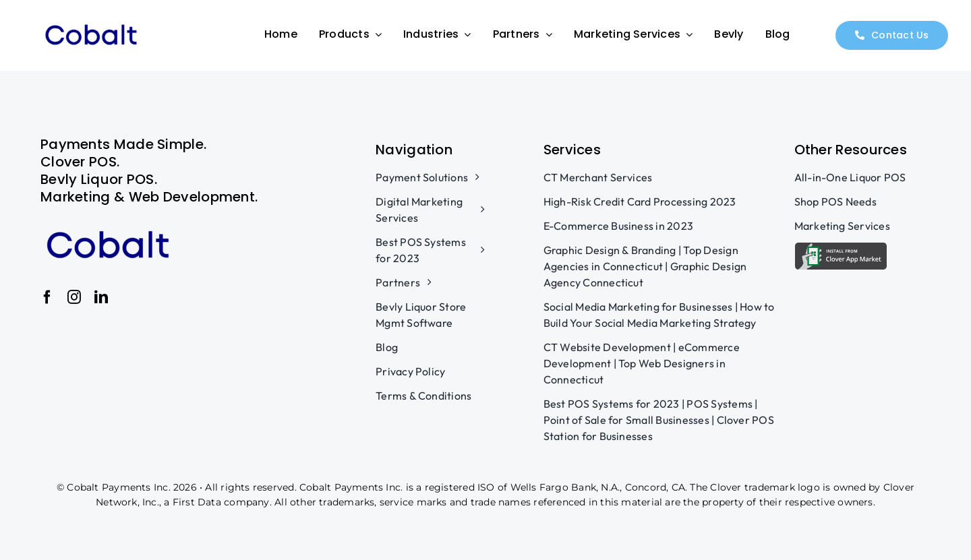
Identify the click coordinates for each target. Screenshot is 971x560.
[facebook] (47, 297)
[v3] (91, 20)
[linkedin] (101, 297)
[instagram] (74, 297)
